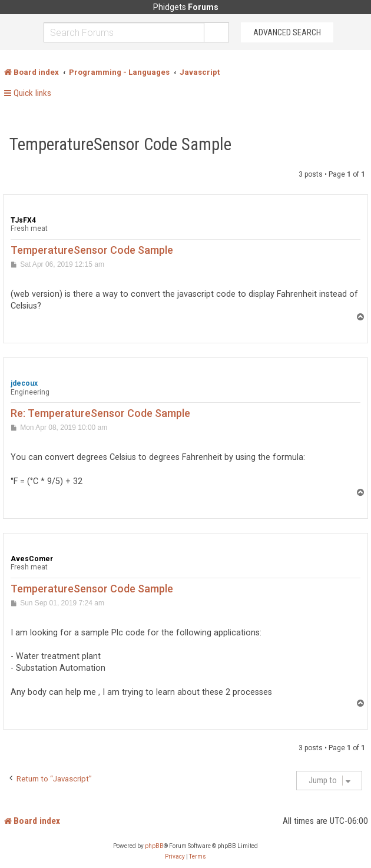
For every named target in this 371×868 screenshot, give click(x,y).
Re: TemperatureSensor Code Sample (100, 413)
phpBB (154, 846)
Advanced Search (287, 32)
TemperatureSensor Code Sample (120, 144)
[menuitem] (175, 857)
